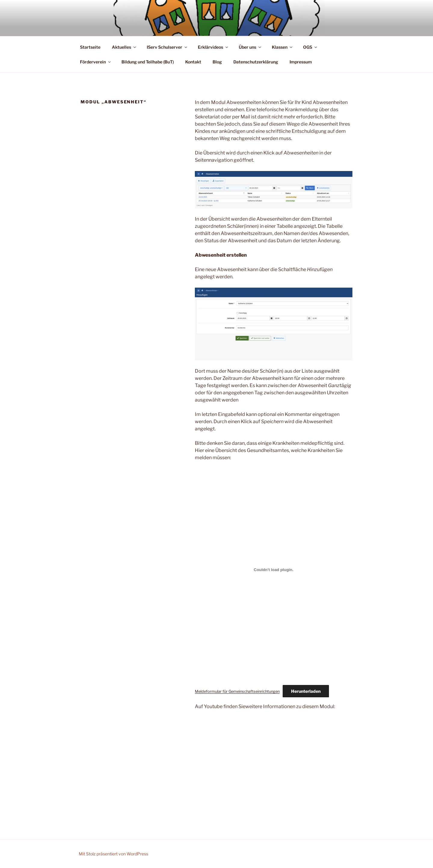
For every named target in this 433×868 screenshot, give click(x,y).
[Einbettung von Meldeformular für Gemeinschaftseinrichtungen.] (274, 570)
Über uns (250, 47)
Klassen (283, 47)
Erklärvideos (213, 47)
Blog (217, 62)
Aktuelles (124, 47)
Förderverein (96, 62)
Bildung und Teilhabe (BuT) (148, 62)
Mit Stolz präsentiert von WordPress (114, 854)
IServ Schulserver (167, 47)
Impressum (301, 62)
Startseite (90, 47)
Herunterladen (306, 691)
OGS (310, 47)
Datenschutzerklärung (256, 62)
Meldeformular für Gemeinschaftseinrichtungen (237, 691)
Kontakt (193, 62)
